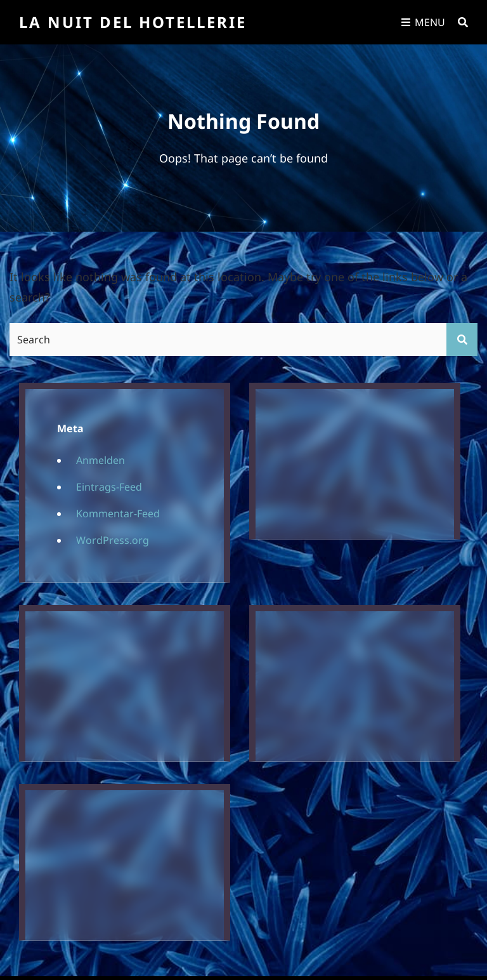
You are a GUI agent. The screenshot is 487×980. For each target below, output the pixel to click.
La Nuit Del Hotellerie (133, 22)
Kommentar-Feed (118, 513)
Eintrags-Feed (109, 487)
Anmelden (101, 460)
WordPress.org (113, 540)
